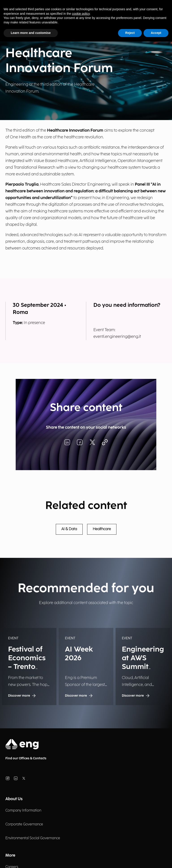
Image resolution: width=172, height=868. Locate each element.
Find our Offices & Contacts (26, 758)
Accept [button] (156, 33)
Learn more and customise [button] (31, 33)
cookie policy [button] (81, 14)
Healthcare (102, 529)
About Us (14, 799)
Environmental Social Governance (33, 838)
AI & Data (69, 529)
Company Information (23, 811)
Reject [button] (130, 33)
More (10, 855)
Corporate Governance (24, 824)
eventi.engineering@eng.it (117, 337)
